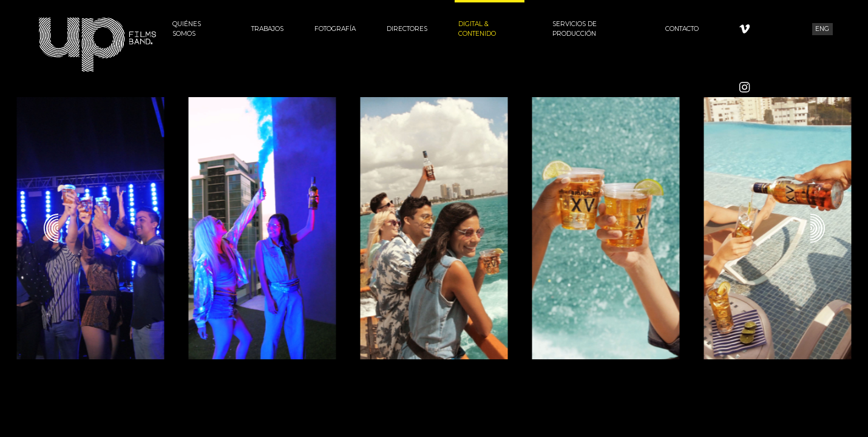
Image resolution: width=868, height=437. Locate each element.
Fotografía (335, 29)
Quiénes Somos (187, 29)
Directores (407, 29)
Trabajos (267, 29)
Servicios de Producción (575, 29)
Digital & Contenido (477, 29)
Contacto (682, 29)
